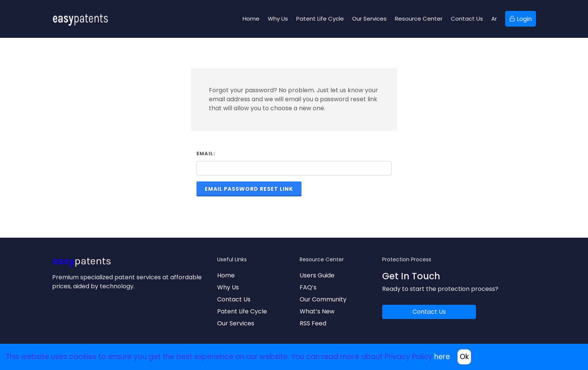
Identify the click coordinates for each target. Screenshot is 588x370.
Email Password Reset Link (249, 189)
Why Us (228, 287)
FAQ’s (308, 287)
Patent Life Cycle (242, 311)
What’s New (317, 311)
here (442, 357)
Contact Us (234, 299)
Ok (464, 357)
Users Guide (317, 275)
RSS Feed (313, 323)
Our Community (323, 299)
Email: (206, 154)
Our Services (236, 323)
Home (226, 275)
